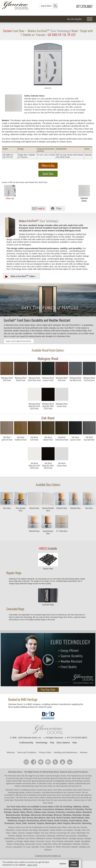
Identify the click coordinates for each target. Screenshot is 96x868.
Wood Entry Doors (51, 772)
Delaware (59, 809)
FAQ (52, 743)
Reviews (84, 752)
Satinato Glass (84, 193)
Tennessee (9, 823)
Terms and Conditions (27, 752)
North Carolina (63, 818)
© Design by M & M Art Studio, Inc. (48, 856)
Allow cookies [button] (74, 864)
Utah (24, 823)
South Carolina (61, 821)
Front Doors (82, 772)
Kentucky (60, 812)
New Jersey (27, 818)
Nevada (86, 815)
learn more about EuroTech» (19, 341)
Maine (79, 812)
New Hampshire (13, 818)
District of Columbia (74, 809)
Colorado (37, 809)
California (27, 809)
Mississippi (47, 815)
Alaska (86, 807)
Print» (59, 208)
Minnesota (36, 815)
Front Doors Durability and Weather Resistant (37, 320)
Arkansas (17, 809)
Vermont (32, 823)
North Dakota (78, 818)
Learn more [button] (32, 865)
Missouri (58, 815)
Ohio (87, 818)
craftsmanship (81, 783)
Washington (51, 823)
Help (75, 743)
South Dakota (76, 821)
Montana (67, 815)
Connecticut (48, 809)
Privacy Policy (45, 752)
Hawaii (16, 812)
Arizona (7, 809)
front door (23, 798)
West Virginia (64, 823)
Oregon (22, 821)
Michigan (26, 815)
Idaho (23, 812)
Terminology (42, 743)
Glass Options (63, 743)
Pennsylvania (33, 821)
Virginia (40, 823)
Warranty (11, 752)
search (48, 6)
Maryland (87, 812)
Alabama (77, 807)
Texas (18, 823)
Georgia (8, 812)
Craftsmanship (26, 743)
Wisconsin (76, 823)
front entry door (15, 776)
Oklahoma (12, 821)
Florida (88, 809)
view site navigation (74, 19)
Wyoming (87, 823)
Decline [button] (63, 864)
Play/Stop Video (48, 690)
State (85, 821)
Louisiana (70, 812)
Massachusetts (13, 815)
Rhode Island (47, 821)
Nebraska (77, 815)
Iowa (44, 812)
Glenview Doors (15, 772)
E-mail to (40, 208)
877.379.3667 (84, 6)
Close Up (10, 192)
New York (51, 818)
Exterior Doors (67, 772)
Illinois (30, 812)
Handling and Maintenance (66, 752)
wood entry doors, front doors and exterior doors (58, 790)
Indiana (37, 812)
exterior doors (71, 795)
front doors (86, 778)
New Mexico (40, 818)
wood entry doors (54, 795)
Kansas (51, 812)
